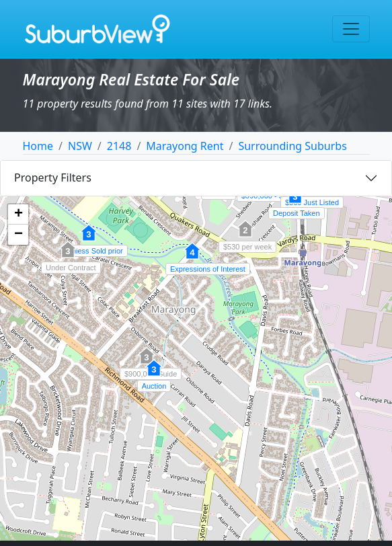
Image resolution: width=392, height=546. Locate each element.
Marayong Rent (185, 146)
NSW (80, 146)
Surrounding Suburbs (292, 146)
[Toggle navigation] (351, 29)
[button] (295, 202)
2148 (119, 146)
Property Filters (53, 178)
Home (38, 146)
